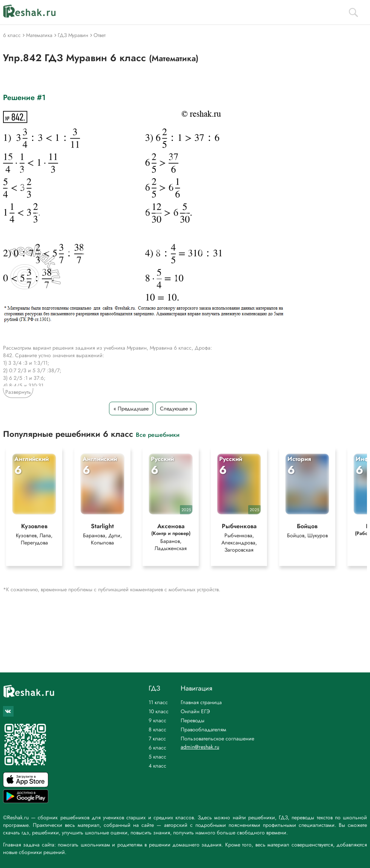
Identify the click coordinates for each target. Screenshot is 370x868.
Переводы (193, 720)
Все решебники (158, 434)
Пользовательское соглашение (217, 738)
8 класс (157, 729)
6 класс (157, 748)
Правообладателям (203, 729)
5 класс (157, 757)
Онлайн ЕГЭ (195, 711)
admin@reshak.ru (200, 747)
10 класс (159, 711)
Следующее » (176, 409)
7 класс (157, 738)
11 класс (158, 702)
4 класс (157, 766)
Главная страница (201, 702)
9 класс (157, 720)
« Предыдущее (131, 409)
